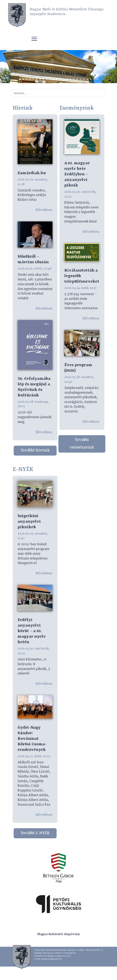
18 (77, 79)
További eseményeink (82, 444)
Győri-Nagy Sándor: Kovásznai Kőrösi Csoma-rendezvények (32, 739)
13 (60, 79)
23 (94, 79)
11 (54, 79)
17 (74, 79)
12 (57, 79)
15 (67, 79)
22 (91, 79)
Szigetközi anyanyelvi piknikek (29, 522)
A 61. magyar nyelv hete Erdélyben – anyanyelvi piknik (77, 174)
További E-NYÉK (35, 833)
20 (84, 79)
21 (87, 79)
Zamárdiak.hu (32, 173)
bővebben (44, 210)
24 (97, 79)
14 (64, 79)
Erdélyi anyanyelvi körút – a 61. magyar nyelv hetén (32, 631)
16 (70, 79)
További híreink (35, 450)
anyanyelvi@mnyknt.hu (51, 959)
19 (80, 79)
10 (50, 79)
